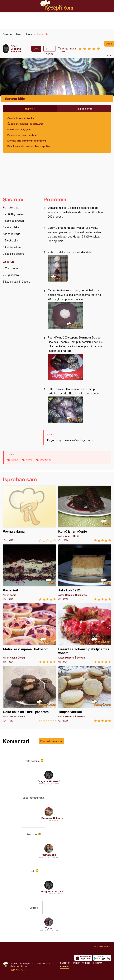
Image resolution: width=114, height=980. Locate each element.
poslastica (46, 460)
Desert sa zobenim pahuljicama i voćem (85, 633)
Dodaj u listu (109, 44)
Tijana (49, 928)
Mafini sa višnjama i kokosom (29, 633)
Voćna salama (29, 514)
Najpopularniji (84, 109)
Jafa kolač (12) (85, 573)
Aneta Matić (49, 855)
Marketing (14, 966)
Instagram (98, 963)
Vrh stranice (101, 946)
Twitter (76, 963)
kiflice (29, 460)
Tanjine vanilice (85, 694)
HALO (22, 970)
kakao (15, 460)
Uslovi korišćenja (43, 963)
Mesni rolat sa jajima (19, 129)
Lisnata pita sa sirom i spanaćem (27, 141)
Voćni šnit (29, 573)
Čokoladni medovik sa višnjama (25, 124)
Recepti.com (57, 6)
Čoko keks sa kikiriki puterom (29, 694)
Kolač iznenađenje (85, 514)
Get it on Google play (102, 958)
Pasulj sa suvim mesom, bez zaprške (29, 146)
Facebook (65, 963)
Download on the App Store (83, 958)
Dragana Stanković (16, 50)
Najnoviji (30, 109)
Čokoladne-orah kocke (21, 118)
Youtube (86, 963)
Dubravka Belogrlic (52, 818)
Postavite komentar (52, 741)
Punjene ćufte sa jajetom (22, 135)
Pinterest (65, 967)
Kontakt (24, 966)
